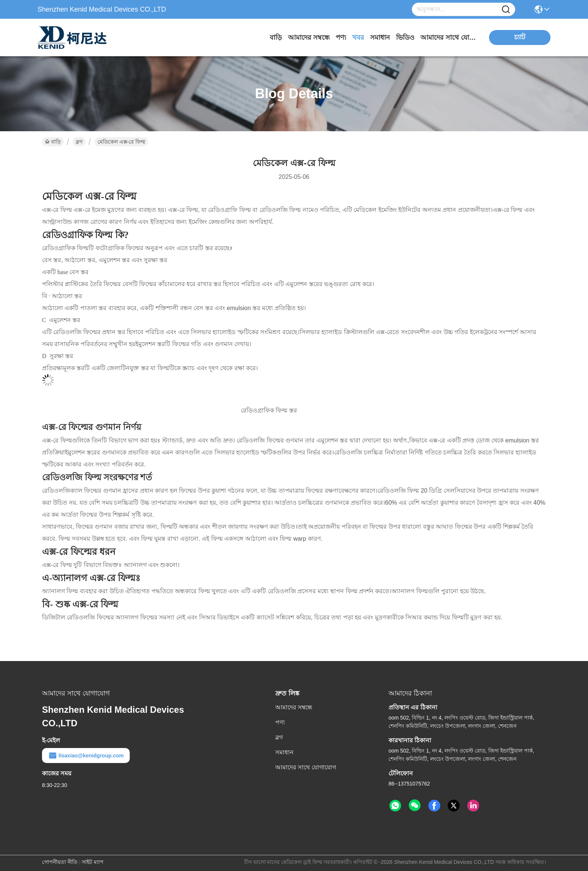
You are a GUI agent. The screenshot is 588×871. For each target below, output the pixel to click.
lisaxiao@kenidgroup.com (86, 756)
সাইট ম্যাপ (93, 862)
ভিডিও (405, 37)
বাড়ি (276, 37)
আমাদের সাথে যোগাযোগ (448, 37)
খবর (358, 37)
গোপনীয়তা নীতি (60, 862)
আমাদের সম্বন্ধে (309, 37)
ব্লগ (79, 142)
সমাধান (380, 37)
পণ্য (341, 37)
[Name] (506, 10)
